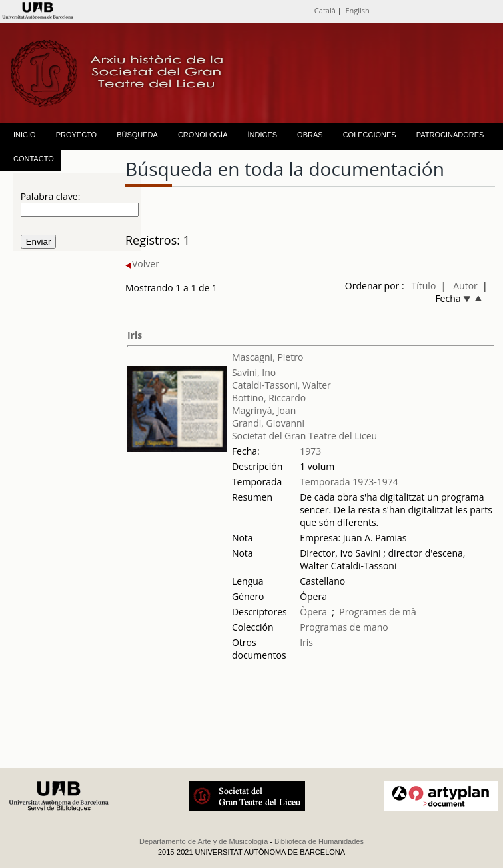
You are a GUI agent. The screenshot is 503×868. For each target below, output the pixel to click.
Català (325, 10)
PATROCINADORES (450, 135)
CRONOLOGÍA (203, 135)
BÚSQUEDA (137, 135)
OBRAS (310, 135)
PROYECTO (77, 135)
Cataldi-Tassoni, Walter (281, 385)
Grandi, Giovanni (268, 423)
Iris (135, 335)
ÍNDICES (262, 135)
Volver (142, 264)
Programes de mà (378, 612)
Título (424, 286)
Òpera (313, 612)
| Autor (459, 286)
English (357, 10)
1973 (310, 451)
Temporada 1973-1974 (349, 482)
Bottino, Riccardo (269, 398)
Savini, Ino (254, 372)
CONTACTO (34, 159)
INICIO (25, 135)
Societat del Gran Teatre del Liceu (304, 436)
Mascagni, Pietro (267, 357)
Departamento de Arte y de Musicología (204, 841)
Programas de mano (344, 627)
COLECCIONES (370, 135)
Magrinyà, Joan (264, 410)
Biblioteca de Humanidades (319, 841)
